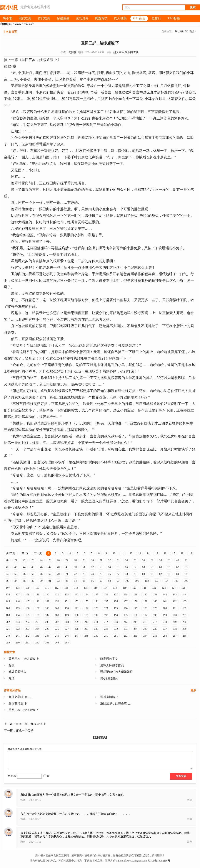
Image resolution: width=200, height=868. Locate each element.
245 (57, 636)
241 (18, 636)
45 (33, 567)
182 (185, 608)
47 (50, 567)
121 (144, 588)
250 (106, 636)
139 (135, 595)
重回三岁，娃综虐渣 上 (24, 659)
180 (165, 608)
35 (135, 560)
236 (155, 629)
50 (75, 567)
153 (86, 601)
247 (77, 636)
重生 (122, 52)
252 (126, 636)
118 (115, 588)
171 (77, 608)
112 (56, 588)
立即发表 (181, 776)
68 (41, 574)
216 (145, 622)
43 (16, 567)
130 (47, 595)
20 (7, 560)
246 (67, 636)
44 (24, 567)
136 (106, 595)
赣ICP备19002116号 (159, 861)
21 (16, 560)
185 (27, 615)
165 (18, 608)
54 (109, 567)
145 (8, 601)
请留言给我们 (141, 855)
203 (18, 622)
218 (165, 622)
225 (47, 629)
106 (186, 581)
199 (165, 615)
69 (50, 574)
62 (178, 567)
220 (184, 622)
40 (178, 560)
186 (37, 615)
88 (24, 581)
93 (67, 581)
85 (186, 574)
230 (96, 629)
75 (101, 574)
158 (135, 601)
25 (50, 560)
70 (58, 574)
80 (144, 574)
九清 (11, 678)
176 (126, 608)
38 (161, 560)
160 (155, 601)
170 (67, 608)
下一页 (38, 553)
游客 (23, 800)
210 (86, 622)
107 (8, 588)
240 (8, 636)
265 (67, 643)
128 (27, 595)
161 (165, 601)
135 (96, 595)
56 (126, 567)
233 (126, 629)
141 (155, 595)
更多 (193, 690)
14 (148, 553)
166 (27, 608)
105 (176, 581)
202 (8, 622)
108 (18, 588)
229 (86, 629)
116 (95, 588)
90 (41, 581)
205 (37, 622)
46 (41, 567)
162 (175, 601)
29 (84, 560)
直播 (136, 52)
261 (27, 643)
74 (92, 574)
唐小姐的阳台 (109, 678)
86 (7, 581)
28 (75, 560)
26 (58, 560)
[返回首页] (100, 737)
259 (8, 643)
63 (186, 567)
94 (75, 581)
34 (126, 560)
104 (166, 581)
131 (57, 595)
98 (109, 581)
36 (144, 560)
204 (27, 622)
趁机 (11, 665)
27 (67, 560)
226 (57, 629)
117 (105, 588)
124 (174, 588)
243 (37, 636)
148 (37, 601)
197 (145, 615)
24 (41, 560)
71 (67, 574)
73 (84, 574)
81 (152, 574)
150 (57, 601)
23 (33, 560)
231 (106, 629)
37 (152, 560)
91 (50, 581)
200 (175, 615)
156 (116, 601)
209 (77, 622)
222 (18, 629)
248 (86, 636)
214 (125, 622)
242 (27, 636)
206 (47, 622)
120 (134, 588)
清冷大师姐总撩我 (112, 665)
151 (67, 601)
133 (77, 595)
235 (145, 629)
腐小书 (179, 31)
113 (66, 588)
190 (77, 615)
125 (183, 588)
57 (135, 567)
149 (47, 601)
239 (185, 629)
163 (185, 601)
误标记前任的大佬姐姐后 (116, 672)
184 (18, 615)
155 (106, 601)
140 (145, 595)
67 (33, 574)
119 (125, 588)
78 (126, 574)
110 (37, 588)
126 (8, 595)
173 (96, 608)
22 (24, 560)
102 (147, 581)
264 (57, 643)
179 (155, 608)
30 (92, 560)
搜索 (193, 7)
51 (84, 567)
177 (135, 608)
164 (8, 608)
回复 (190, 800)
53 (101, 567)
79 (135, 574)
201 (185, 615)
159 (145, 601)
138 (126, 595)
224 (37, 629)
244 (47, 636)
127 (18, 595)
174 (106, 608)
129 (37, 595)
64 (7, 574)
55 (118, 567)
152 (77, 601)
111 (47, 588)
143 (175, 595)
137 (116, 595)
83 (169, 574)
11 (122, 553)
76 (109, 574)
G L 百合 (190, 31)
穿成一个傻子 (25, 731)
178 (145, 608)
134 (86, 595)
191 (86, 615)
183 (8, 615)
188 (57, 615)
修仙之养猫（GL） (21, 697)
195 (126, 615)
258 (185, 636)
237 (165, 629)
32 (109, 560)
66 (24, 574)
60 (161, 567)
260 (18, 643)
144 (185, 595)
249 (96, 636)
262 (37, 643)
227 (67, 629)
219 (175, 622)
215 (135, 622)
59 (152, 567)
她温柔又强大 (17, 672)
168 (47, 608)
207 (57, 622)
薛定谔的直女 (109, 659)
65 (16, 574)
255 (155, 636)
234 (135, 629)
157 (126, 601)
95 (84, 581)
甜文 (116, 52)
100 (127, 581)
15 (156, 553)
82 (161, 574)
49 (67, 567)
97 (101, 581)
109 (27, 588)
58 (144, 567)
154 (96, 601)
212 (106, 622)
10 (114, 553)
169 (57, 608)
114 (76, 588)
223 (27, 629)
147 (27, 601)
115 (86, 588)
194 (116, 615)
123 (164, 588)
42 (7, 567)
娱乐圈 (129, 52)
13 (139, 553)
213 (116, 622)
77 (118, 574)
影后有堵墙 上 (109, 697)
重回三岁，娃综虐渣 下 (24, 710)
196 (135, 615)
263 (47, 643)
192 (96, 615)
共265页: (11, 553)
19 (191, 553)
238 (175, 629)
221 (8, 629)
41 (186, 560)
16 (165, 553)
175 (116, 608)
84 (178, 574)
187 (47, 615)
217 (155, 622)
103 (157, 581)
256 (165, 636)
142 (165, 595)
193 (106, 615)
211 (96, 622)
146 (18, 601)
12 (131, 553)
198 (155, 615)
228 (77, 629)
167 (37, 608)
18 (182, 553)
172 (86, 608)
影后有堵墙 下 (18, 703)
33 (118, 560)
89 (33, 581)
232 (116, 629)
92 (58, 581)
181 (175, 608)
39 (169, 560)
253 (135, 636)
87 (16, 581)
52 (92, 567)
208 (67, 622)
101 (137, 581)
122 (154, 588)
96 (92, 581)
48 (58, 567)
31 (101, 560)
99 (118, 581)
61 (169, 567)
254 (145, 636)
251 (116, 636)
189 (67, 615)
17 (174, 553)
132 (67, 595)
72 (75, 574)
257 (175, 636)
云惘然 (72, 52)
